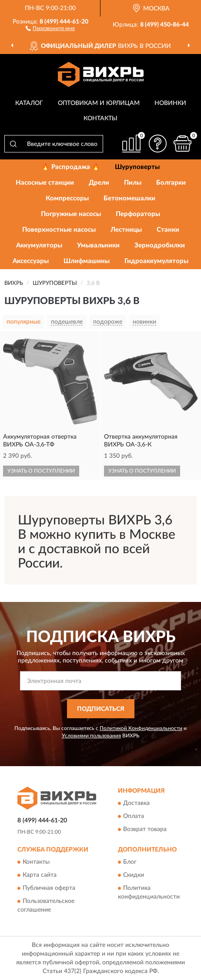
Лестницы (126, 230)
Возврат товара (145, 829)
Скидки (134, 875)
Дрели (99, 183)
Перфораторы (138, 214)
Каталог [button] (29, 103)
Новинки (170, 103)
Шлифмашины (87, 261)
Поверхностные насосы (59, 230)
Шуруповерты (137, 167)
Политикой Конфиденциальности (141, 728)
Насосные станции (45, 183)
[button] (50, 28)
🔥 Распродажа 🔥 (71, 167)
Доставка (136, 803)
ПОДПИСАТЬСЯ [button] (101, 709)
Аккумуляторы (39, 245)
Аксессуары (31, 261)
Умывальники (98, 245)
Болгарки (171, 183)
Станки (168, 230)
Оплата (134, 816)
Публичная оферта (49, 889)
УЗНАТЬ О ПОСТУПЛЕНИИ (41, 471)
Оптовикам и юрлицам (99, 103)
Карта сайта (40, 875)
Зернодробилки (160, 245)
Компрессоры (67, 198)
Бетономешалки (129, 198)
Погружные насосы (71, 214)
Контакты (100, 118)
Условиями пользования (91, 736)
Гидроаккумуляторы (156, 261)
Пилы (133, 183)
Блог (130, 862)
